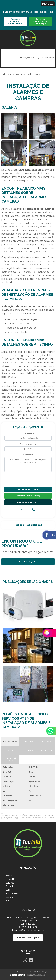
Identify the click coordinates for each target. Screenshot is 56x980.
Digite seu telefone (28, 444)
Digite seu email (28, 433)
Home (8, 876)
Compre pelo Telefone (28, 502)
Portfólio (9, 886)
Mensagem (28, 455)
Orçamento (27, 58)
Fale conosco (46, 58)
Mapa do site (11, 901)
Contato (9, 897)
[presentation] (23, 479)
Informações (11, 893)
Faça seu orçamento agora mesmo (15, 21)
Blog (7, 890)
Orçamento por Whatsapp (28, 496)
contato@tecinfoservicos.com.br (28, 930)
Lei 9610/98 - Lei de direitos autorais (26, 819)
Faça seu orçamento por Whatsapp (41, 21)
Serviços (9, 883)
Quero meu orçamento (28, 562)
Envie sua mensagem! (28, 938)
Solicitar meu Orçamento (28, 489)
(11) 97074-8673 (28, 927)
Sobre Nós (10, 879)
